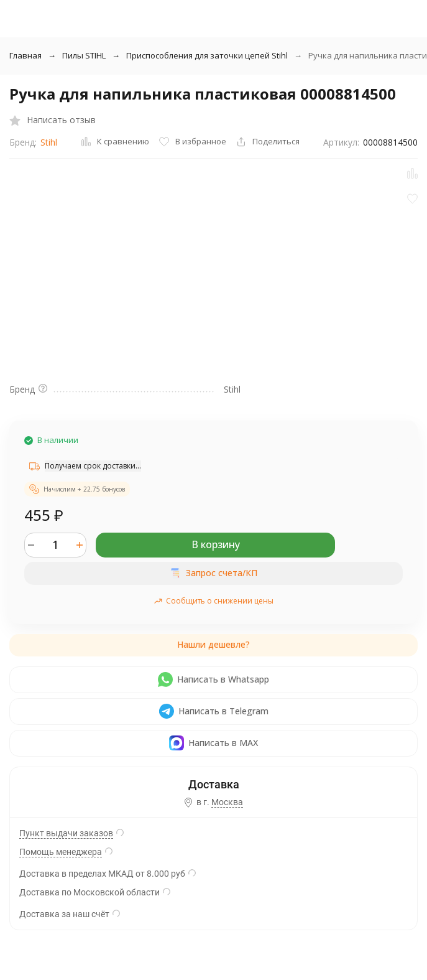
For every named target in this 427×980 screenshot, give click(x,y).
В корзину (216, 544)
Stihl (49, 142)
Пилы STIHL (84, 55)
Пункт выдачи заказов (66, 833)
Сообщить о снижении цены (214, 601)
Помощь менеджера (61, 852)
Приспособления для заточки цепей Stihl (207, 55)
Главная (25, 55)
